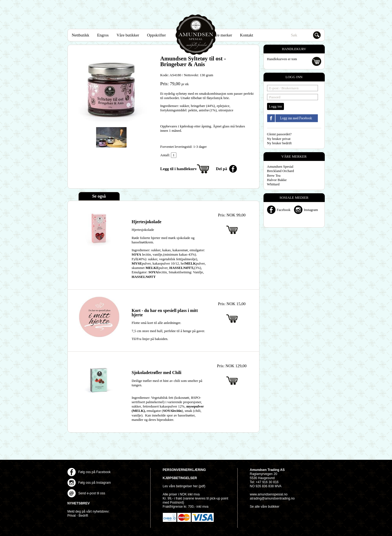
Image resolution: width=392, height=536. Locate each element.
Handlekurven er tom (282, 59)
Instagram (311, 210)
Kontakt (247, 35)
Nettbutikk (81, 35)
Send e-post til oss (92, 493)
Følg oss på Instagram (95, 483)
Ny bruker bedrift (279, 143)
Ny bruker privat (279, 139)
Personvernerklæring (184, 470)
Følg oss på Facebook (95, 472)
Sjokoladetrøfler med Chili (157, 373)
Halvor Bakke (277, 180)
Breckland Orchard (281, 171)
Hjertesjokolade (147, 222)
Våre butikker (128, 35)
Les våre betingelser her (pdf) (184, 486)
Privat (72, 516)
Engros (103, 35)
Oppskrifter (156, 35)
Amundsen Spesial (196, 35)
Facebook (284, 210)
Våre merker (222, 35)
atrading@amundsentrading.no (272, 498)
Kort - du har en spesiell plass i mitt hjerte (165, 313)
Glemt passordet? (279, 134)
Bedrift (83, 516)
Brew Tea (274, 175)
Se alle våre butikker (265, 507)
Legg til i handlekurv (179, 169)
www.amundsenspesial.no (269, 494)
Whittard (273, 184)
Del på (221, 169)
